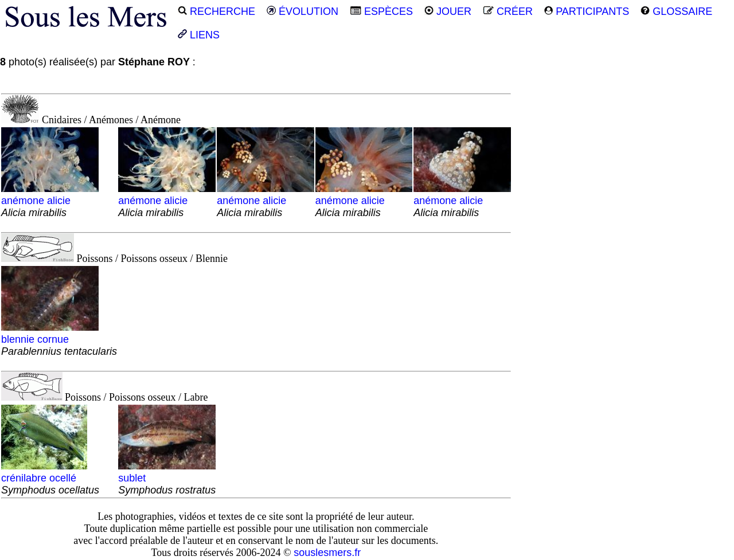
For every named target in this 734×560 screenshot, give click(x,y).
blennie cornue (59, 339)
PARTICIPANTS (587, 11)
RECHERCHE (216, 11)
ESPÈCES (381, 11)
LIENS (199, 35)
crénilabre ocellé (50, 478)
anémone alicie (50, 201)
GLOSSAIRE (676, 11)
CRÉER (508, 11)
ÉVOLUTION (302, 11)
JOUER (448, 11)
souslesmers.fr (327, 553)
